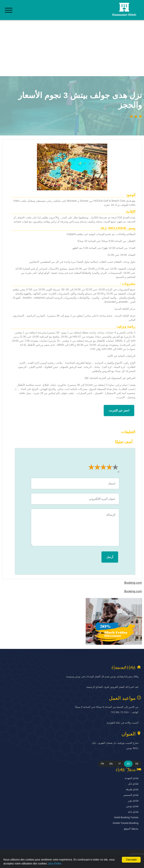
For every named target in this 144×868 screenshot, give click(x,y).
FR (102, 764)
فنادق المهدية (132, 778)
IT (120, 764)
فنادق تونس (132, 806)
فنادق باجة (133, 812)
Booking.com (133, 583)
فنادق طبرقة (132, 789)
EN (111, 764)
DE (137, 764)
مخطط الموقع (131, 829)
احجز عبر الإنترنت (119, 411)
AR (128, 764)
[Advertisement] (72, 48)
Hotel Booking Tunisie (127, 817)
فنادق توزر (133, 801)
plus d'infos (55, 864)
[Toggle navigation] (9, 10)
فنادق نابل (133, 784)
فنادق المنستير (131, 795)
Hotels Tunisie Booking (126, 823)
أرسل (110, 557)
